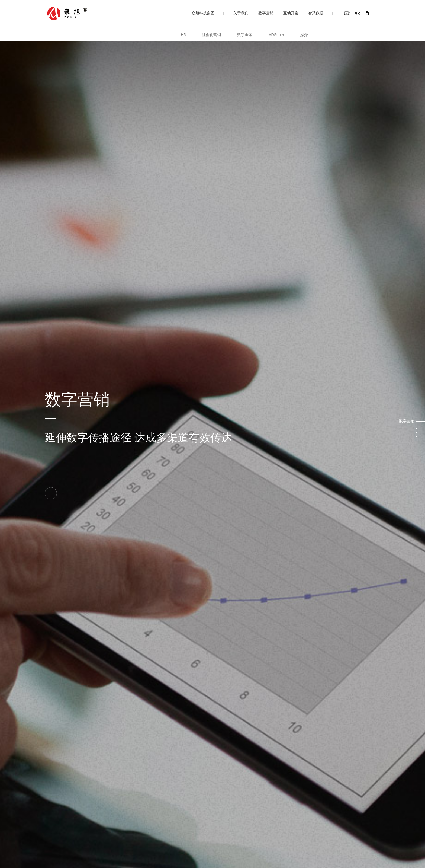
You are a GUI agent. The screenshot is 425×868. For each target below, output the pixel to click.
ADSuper (276, 35)
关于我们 (241, 13)
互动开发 (291, 13)
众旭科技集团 (203, 13)
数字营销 (266, 13)
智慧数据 (316, 13)
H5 (183, 35)
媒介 (304, 35)
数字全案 (245, 35)
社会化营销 (211, 35)
